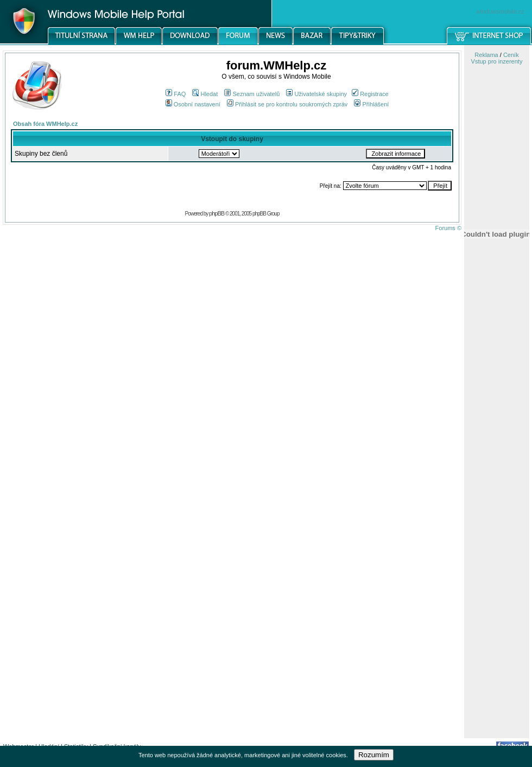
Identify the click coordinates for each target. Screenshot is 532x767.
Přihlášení (371, 104)
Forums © (448, 228)
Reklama (486, 55)
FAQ (176, 94)
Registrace (370, 94)
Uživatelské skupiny (316, 94)
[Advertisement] (497, 566)
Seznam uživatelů (252, 94)
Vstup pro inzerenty (497, 61)
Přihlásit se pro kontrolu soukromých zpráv (287, 104)
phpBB (217, 213)
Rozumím (374, 755)
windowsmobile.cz (500, 11)
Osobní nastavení (193, 104)
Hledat (205, 94)
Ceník (511, 55)
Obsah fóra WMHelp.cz (45, 124)
